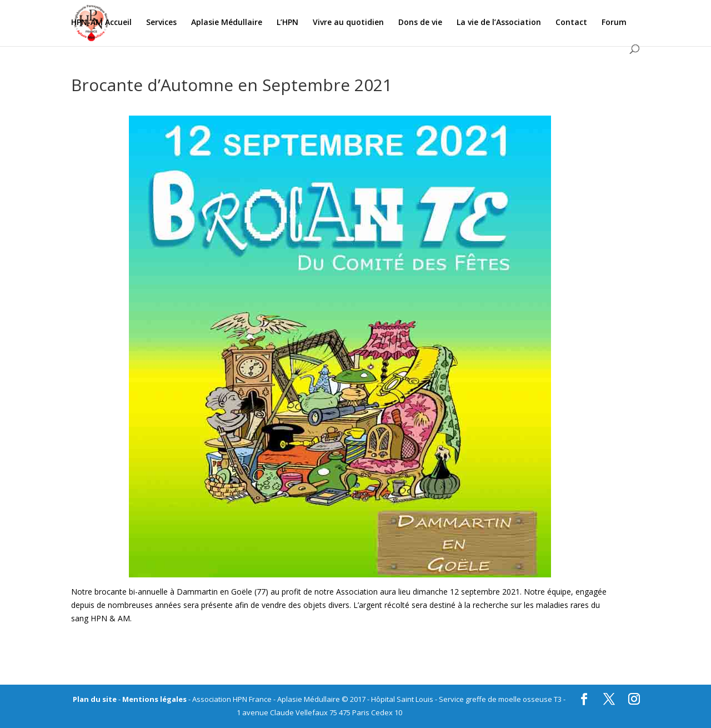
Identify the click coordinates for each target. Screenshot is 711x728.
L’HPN (287, 23)
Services (161, 23)
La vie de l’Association (499, 23)
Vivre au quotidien (348, 23)
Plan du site (95, 699)
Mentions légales (154, 699)
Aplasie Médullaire (227, 23)
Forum (614, 23)
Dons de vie (420, 23)
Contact (571, 23)
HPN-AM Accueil (101, 23)
